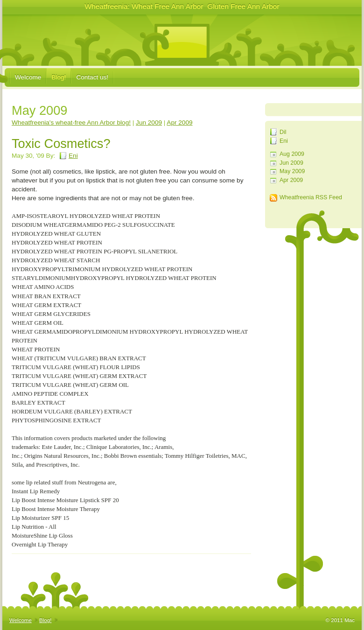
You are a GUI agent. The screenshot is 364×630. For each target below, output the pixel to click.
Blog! (59, 77)
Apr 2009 (291, 180)
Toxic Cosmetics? (61, 143)
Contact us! (92, 77)
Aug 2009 (292, 154)
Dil (283, 132)
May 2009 (292, 171)
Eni (284, 141)
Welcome (28, 77)
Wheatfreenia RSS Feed (311, 197)
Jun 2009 (291, 163)
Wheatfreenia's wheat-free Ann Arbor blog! (71, 122)
